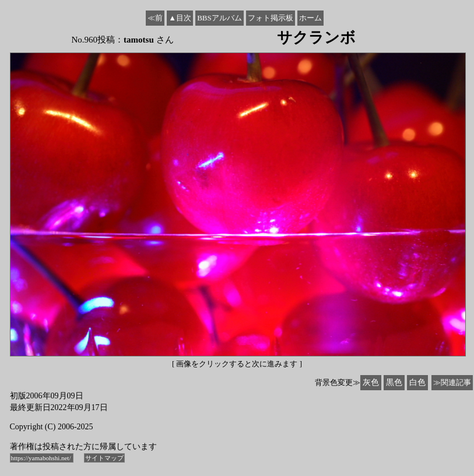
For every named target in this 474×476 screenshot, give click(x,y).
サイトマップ (104, 458)
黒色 (394, 382)
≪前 (155, 18)
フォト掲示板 (271, 18)
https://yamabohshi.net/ (42, 458)
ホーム (310, 18)
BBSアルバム (220, 18)
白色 (417, 382)
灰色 (371, 382)
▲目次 (180, 18)
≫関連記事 (452, 382)
